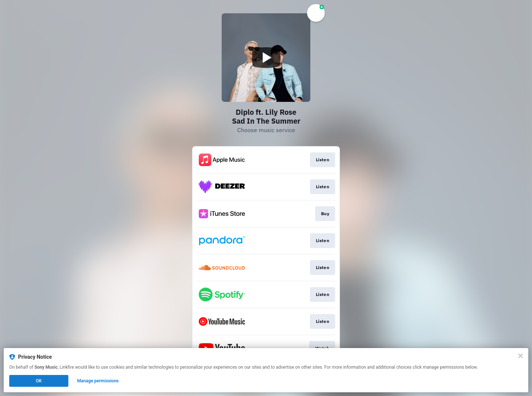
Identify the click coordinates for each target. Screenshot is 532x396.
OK (39, 381)
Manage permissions (98, 381)
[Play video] (266, 58)
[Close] (521, 356)
